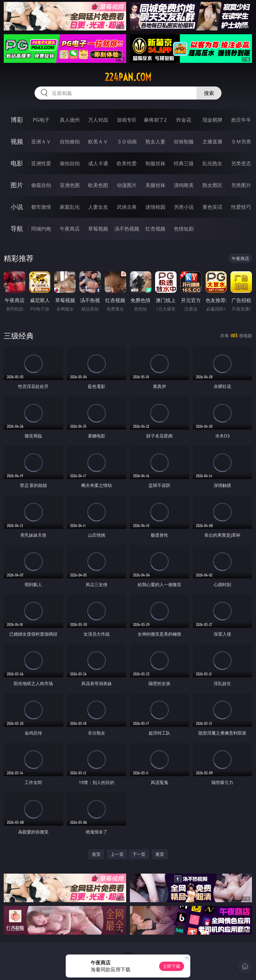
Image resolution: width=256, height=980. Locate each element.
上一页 (117, 854)
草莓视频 (98, 229)
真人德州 (70, 120)
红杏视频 (155, 229)
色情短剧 (184, 229)
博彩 (17, 120)
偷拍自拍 (70, 163)
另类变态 (241, 163)
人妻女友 (98, 207)
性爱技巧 (241, 207)
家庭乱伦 (70, 207)
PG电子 (41, 120)
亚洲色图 (70, 185)
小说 (17, 207)
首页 (96, 854)
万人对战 (98, 120)
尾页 (160, 854)
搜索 (209, 93)
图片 (17, 185)
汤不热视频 (127, 229)
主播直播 (212, 142)
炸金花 (184, 120)
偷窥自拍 (41, 185)
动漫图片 (127, 185)
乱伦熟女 (212, 163)
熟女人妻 (155, 142)
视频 (17, 141)
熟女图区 (212, 185)
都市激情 (41, 207)
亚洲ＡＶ (41, 142)
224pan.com (128, 77)
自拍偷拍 (70, 142)
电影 (17, 163)
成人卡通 (98, 163)
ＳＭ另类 (241, 142)
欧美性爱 (127, 163)
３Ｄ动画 (127, 142)
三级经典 (19, 336)
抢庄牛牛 (241, 120)
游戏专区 (127, 120)
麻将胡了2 (155, 120)
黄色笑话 (212, 207)
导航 (17, 229)
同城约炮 (41, 229)
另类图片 (241, 185)
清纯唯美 (184, 185)
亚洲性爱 (41, 163)
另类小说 (184, 207)
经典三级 (184, 163)
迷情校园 (155, 207)
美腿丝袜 (155, 185)
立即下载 (172, 966)
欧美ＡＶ (98, 142)
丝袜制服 (184, 142)
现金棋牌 (212, 120)
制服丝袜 (155, 163)
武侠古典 (127, 207)
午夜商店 (70, 229)
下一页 (139, 854)
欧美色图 (98, 185)
